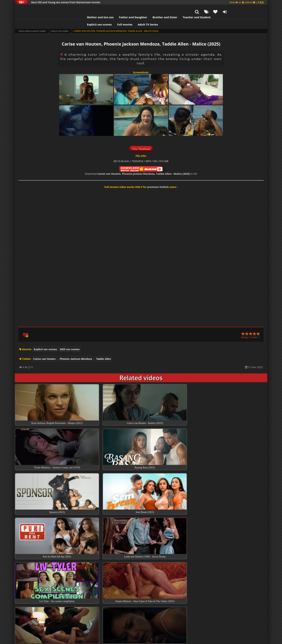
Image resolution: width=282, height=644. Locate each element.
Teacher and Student (172, 8)
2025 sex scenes (70, 340)
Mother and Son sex (76, 8)
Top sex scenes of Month (141, 584)
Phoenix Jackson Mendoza (76, 350)
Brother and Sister (141, 8)
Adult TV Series (124, 15)
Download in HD (141, 165)
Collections (141, 594)
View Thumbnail (141, 140)
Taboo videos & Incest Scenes (35, 22)
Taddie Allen (103, 350)
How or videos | (246, 2)
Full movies (101, 15)
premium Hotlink (158, 178)
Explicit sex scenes (75, 15)
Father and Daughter (109, 8)
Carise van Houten (44, 350)
